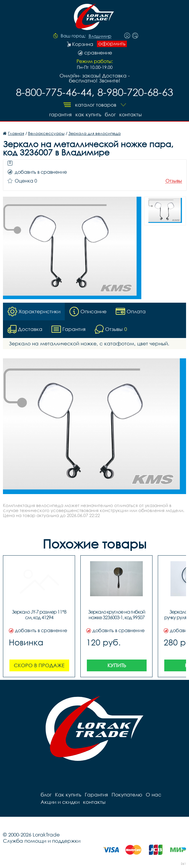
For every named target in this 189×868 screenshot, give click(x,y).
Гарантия (60, 114)
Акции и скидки (60, 802)
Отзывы (174, 181)
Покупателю (127, 795)
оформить (112, 44)
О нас (154, 795)
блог (110, 114)
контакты (130, 114)
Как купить (88, 114)
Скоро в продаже (39, 665)
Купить (117, 665)
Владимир (100, 36)
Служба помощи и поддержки (42, 841)
